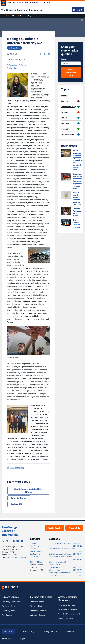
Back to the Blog (16, 468)
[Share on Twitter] (45, 54)
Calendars (34, 543)
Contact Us (79, 551)
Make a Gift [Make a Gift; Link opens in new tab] (74, 528)
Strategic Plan (35, 554)
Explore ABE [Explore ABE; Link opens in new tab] (17, 504)
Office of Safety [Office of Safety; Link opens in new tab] (55, 570)
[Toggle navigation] (78, 10)
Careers (64, 101)
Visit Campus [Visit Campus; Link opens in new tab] (7, 615)
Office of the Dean (56, 565)
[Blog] (22, 16)
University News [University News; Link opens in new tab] (8, 611)
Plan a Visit (34, 557)
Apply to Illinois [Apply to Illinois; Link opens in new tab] (19, 498)
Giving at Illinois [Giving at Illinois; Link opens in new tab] (37, 606)
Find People (34, 546)
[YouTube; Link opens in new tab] (18, 541)
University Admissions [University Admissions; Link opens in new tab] (11, 602)
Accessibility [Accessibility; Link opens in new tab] (70, 631)
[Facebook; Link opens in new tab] (10, 541)
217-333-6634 (78, 554)
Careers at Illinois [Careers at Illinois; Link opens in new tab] (9, 606)
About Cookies (8, 631)
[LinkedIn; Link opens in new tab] (14, 541)
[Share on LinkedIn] (49, 54)
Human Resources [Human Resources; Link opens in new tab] (56, 575)
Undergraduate (68, 134)
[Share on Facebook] (41, 54)
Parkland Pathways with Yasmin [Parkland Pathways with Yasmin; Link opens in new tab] (77, 212)
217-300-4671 (78, 559)
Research (65, 129)
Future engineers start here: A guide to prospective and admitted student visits (78, 160)
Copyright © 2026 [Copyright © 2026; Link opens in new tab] (50, 631)
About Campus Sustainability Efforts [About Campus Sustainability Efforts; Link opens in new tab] (28, 491)
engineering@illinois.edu (16, 557)
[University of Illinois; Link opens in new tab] (10, 587)
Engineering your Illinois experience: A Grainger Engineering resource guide (78, 181)
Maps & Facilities (36, 551)
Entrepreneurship (69, 107)
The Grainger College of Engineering (10, 531)
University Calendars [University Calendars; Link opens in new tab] (38, 611)
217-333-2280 (12, 555)
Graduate (65, 123)
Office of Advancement (57, 562)
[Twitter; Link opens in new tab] (3, 541)
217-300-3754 (78, 570)
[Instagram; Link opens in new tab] (7, 541)
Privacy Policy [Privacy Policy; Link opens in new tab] (29, 631)
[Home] (3, 16)
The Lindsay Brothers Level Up (76, 224)
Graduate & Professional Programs (62, 549)
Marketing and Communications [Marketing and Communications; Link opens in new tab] (61, 573)
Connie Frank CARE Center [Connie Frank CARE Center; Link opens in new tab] (69, 614)
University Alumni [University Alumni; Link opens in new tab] (37, 602)
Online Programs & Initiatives (60, 554)
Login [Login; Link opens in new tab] (22, 639)
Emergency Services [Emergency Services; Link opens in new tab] (67, 605)
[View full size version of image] (82, 20)
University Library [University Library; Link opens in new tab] (66, 618)
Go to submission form (71, 72)
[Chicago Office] (36, 562)
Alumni (64, 96)
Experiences (66, 112)
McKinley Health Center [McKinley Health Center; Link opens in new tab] (68, 609)
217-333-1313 (78, 567)
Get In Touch (54, 528)
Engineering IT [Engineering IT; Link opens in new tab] (55, 567)
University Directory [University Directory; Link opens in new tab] (38, 615)
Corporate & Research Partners (61, 557)
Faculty (64, 118)
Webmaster (7, 639)
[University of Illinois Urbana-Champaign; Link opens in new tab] (26, 3)
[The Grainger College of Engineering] (22, 10)
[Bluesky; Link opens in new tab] (22, 541)
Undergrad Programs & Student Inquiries (64, 543)
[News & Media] (13, 16)
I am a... (65, 59)
